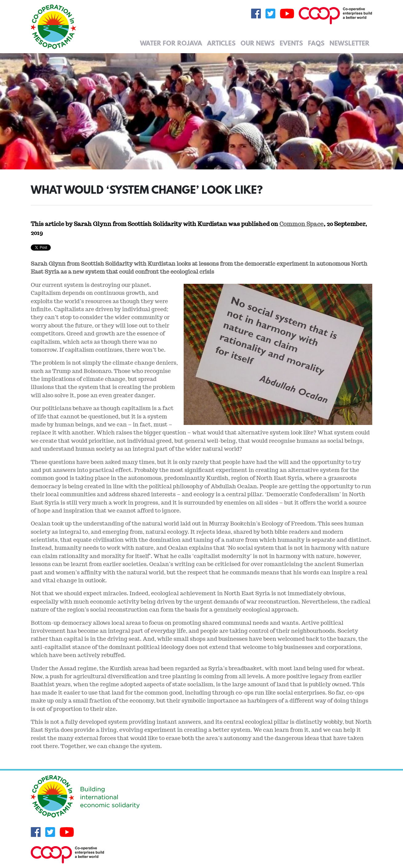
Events (291, 43)
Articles (221, 43)
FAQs (316, 43)
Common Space (301, 224)
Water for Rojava (171, 43)
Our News (258, 43)
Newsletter (349, 43)
